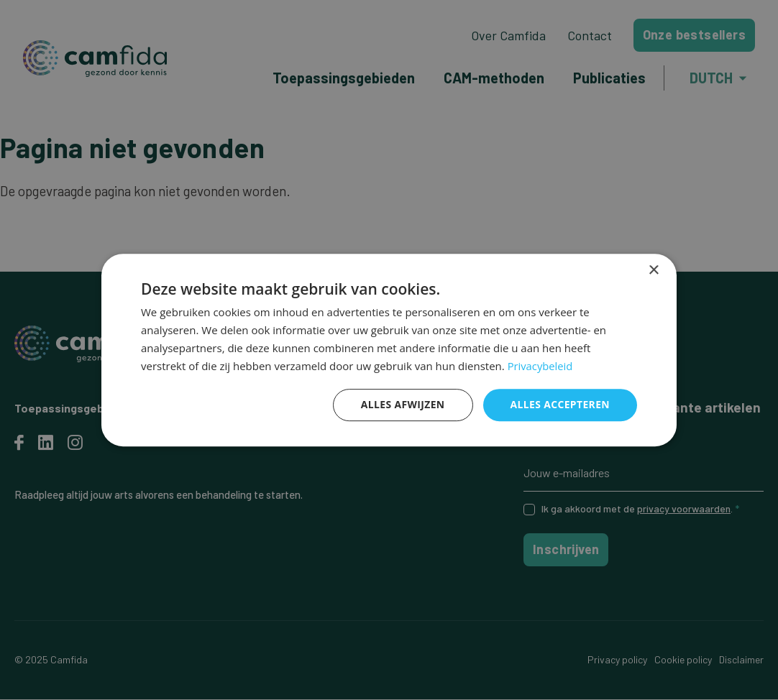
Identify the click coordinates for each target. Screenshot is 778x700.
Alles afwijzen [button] (402, 404)
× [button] (653, 271)
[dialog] (389, 350)
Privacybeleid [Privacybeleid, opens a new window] (541, 366)
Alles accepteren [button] (559, 404)
